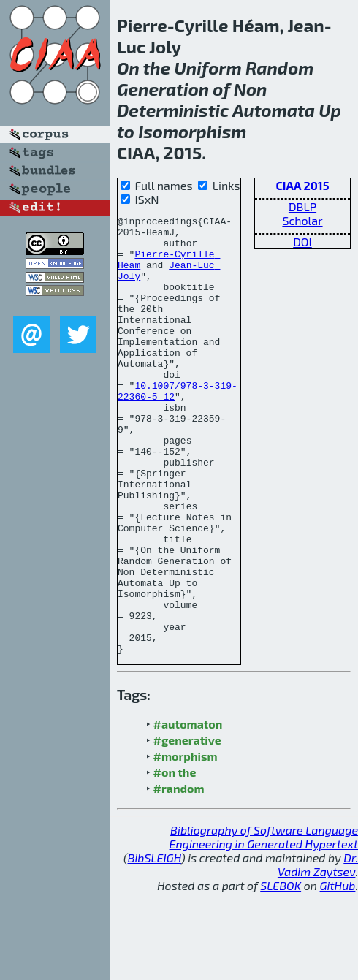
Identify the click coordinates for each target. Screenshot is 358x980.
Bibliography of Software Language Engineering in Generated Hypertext (264, 924)
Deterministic (173, 110)
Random (279, 68)
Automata (274, 110)
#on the (175, 860)
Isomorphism (192, 131)
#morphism (186, 844)
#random (179, 876)
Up (330, 110)
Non (251, 89)
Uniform (207, 68)
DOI (302, 242)
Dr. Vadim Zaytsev (318, 952)
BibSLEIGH (155, 945)
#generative (187, 828)
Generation (163, 89)
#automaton (188, 812)
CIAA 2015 (302, 185)
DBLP (302, 206)
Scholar (302, 220)
